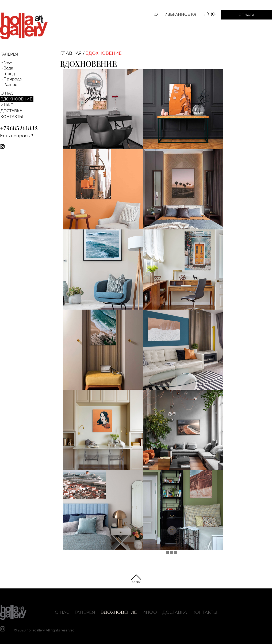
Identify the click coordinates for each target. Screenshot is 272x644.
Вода (8, 68)
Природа (13, 79)
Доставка (11, 111)
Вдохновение (16, 99)
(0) (213, 14)
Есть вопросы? (17, 136)
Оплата (247, 15)
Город (9, 74)
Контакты (12, 117)
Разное (10, 85)
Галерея (85, 612)
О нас (7, 93)
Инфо (7, 105)
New (8, 63)
